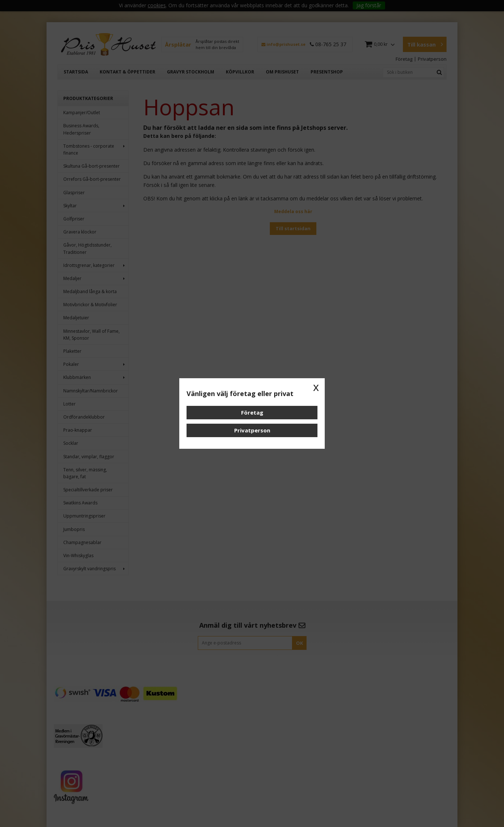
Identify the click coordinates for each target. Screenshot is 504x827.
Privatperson (252, 430)
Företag (252, 412)
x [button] (316, 387)
